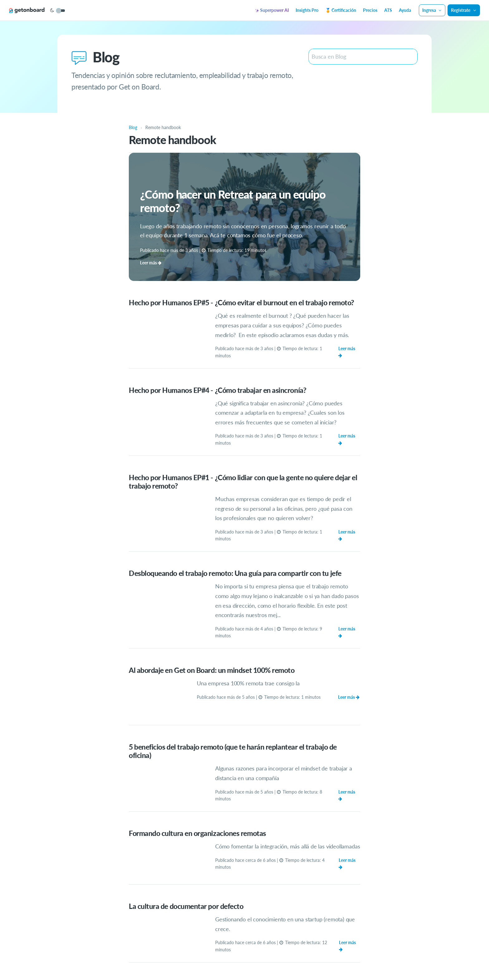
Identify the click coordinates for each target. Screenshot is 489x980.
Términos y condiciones (331, 958)
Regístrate (464, 10)
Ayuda (405, 10)
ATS (388, 10)
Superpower (205, 958)
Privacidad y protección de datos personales (263, 958)
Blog (361, 958)
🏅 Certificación (341, 10)
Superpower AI (272, 10)
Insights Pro (307, 10)
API (372, 958)
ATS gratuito (178, 958)
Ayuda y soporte (147, 958)
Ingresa (432, 10)
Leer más (349, 349)
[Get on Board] (29, 11)
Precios (370, 10)
